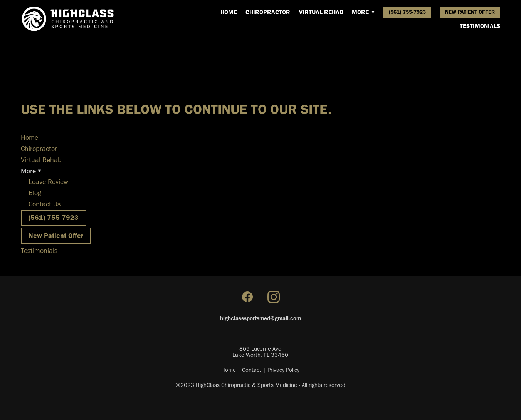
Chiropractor (268, 12)
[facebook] (247, 297)
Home (229, 12)
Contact (252, 370)
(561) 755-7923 (407, 12)
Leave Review (48, 182)
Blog (35, 193)
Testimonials (480, 26)
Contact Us (45, 204)
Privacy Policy (283, 370)
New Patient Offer (470, 12)
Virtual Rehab (321, 12)
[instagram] (274, 297)
